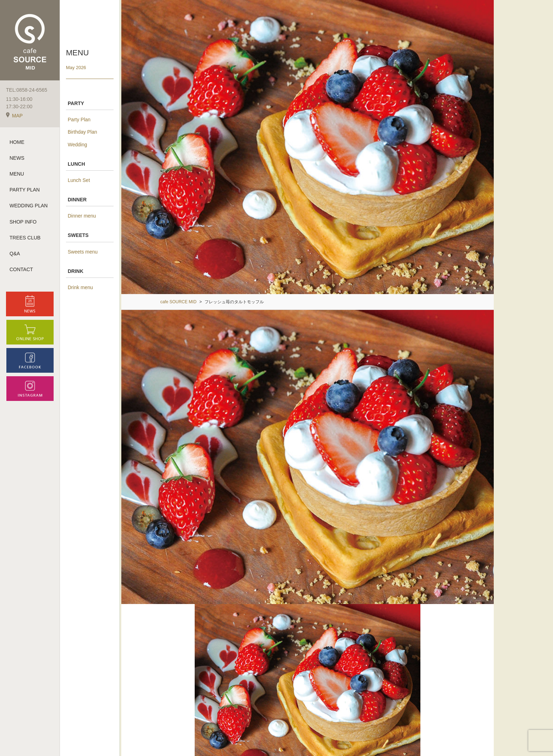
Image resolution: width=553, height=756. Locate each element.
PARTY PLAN (25, 190)
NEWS (17, 158)
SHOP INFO (23, 222)
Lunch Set (79, 180)
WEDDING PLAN (29, 206)
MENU (17, 174)
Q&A (15, 254)
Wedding (77, 145)
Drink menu (80, 287)
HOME (17, 142)
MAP (14, 116)
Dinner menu (82, 216)
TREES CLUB (25, 238)
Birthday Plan (82, 132)
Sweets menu (83, 252)
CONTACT (21, 270)
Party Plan (79, 120)
